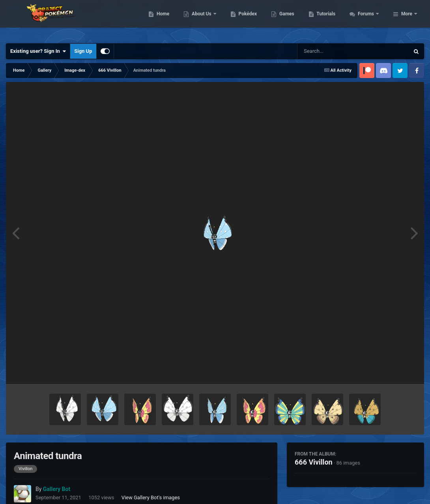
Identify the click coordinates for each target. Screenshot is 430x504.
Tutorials (369, 20)
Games (330, 20)
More (407, 20)
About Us (245, 20)
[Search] (333, 51)
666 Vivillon (314, 462)
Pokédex (290, 20)
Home (206, 20)
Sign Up (83, 51)
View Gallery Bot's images (151, 497)
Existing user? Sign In (38, 51)
